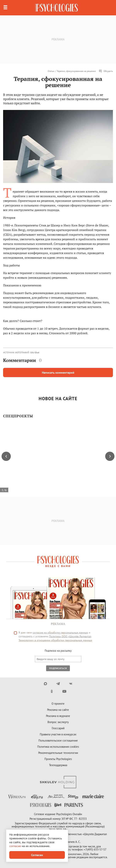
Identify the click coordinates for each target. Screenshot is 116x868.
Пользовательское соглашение (58, 740)
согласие (15, 846)
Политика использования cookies (58, 747)
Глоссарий (58, 728)
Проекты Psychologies (58, 759)
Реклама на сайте (58, 710)
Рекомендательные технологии (58, 753)
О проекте (58, 704)
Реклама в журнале (58, 716)
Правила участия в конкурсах (58, 734)
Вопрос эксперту (58, 722)
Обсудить (106, 71)
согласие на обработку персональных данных (60, 633)
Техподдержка (58, 765)
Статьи (51, 71)
